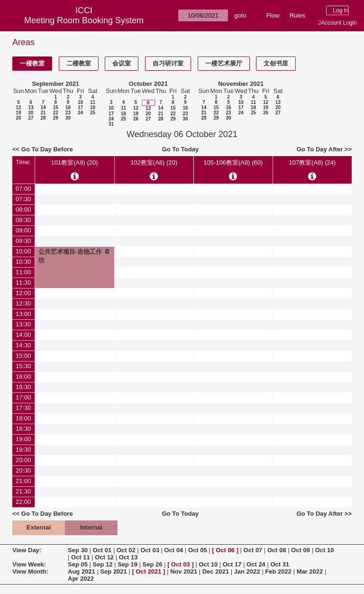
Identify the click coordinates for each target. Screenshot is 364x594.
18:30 (23, 429)
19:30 (23, 450)
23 (68, 113)
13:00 (23, 314)
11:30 (23, 283)
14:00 (23, 335)
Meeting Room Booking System (84, 20)
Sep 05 (78, 564)
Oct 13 (128, 557)
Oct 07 (253, 550)
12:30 (23, 303)
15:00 (23, 356)
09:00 (23, 230)
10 (80, 102)
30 (68, 118)
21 (43, 113)
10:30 (23, 262)
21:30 (23, 491)
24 (80, 113)
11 (93, 102)
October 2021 (148, 84)
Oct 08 (277, 550)
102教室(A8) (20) (154, 162)
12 (18, 107)
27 (31, 118)
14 (43, 107)
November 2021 (241, 84)
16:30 (23, 387)
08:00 (23, 209)
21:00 (23, 481)
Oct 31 (280, 564)
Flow (273, 15)
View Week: (29, 564)
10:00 (23, 251)
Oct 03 (150, 550)
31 (111, 124)
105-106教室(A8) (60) (233, 162)
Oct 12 (104, 557)
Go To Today (181, 149)
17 (80, 107)
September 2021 (55, 84)
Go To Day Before (47, 149)
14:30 (23, 345)
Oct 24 (256, 564)
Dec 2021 (216, 571)
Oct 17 (232, 564)
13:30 (23, 324)
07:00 (23, 189)
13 (31, 107)
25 (93, 113)
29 (56, 118)
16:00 (23, 376)
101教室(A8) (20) (75, 162)
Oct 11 (81, 557)
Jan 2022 (247, 571)
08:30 (23, 220)
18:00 (23, 418)
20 (31, 113)
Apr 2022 (81, 579)
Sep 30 (78, 550)
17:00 (23, 397)
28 (43, 118)
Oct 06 (225, 550)
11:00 (23, 272)
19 (18, 113)
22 (56, 113)
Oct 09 (300, 550)
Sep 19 (127, 564)
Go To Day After (320, 149)
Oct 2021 (148, 571)
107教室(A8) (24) (312, 162)
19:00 (23, 439)
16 (68, 107)
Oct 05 (198, 550)
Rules (297, 15)
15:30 (23, 366)
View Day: (27, 550)
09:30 (23, 241)
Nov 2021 (184, 571)
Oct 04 (174, 550)
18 (93, 107)
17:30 (23, 408)
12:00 (23, 293)
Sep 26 (153, 564)
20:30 (23, 470)
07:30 (23, 199)
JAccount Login (337, 23)
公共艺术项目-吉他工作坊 (75, 256)
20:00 (23, 460)
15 (56, 107)
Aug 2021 (82, 571)
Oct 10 (325, 550)
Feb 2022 (278, 571)
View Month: (30, 571)
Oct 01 (102, 550)
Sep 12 (103, 564)
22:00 (23, 502)
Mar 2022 (310, 571)
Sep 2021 (113, 571)
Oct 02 (126, 550)
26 (18, 118)
